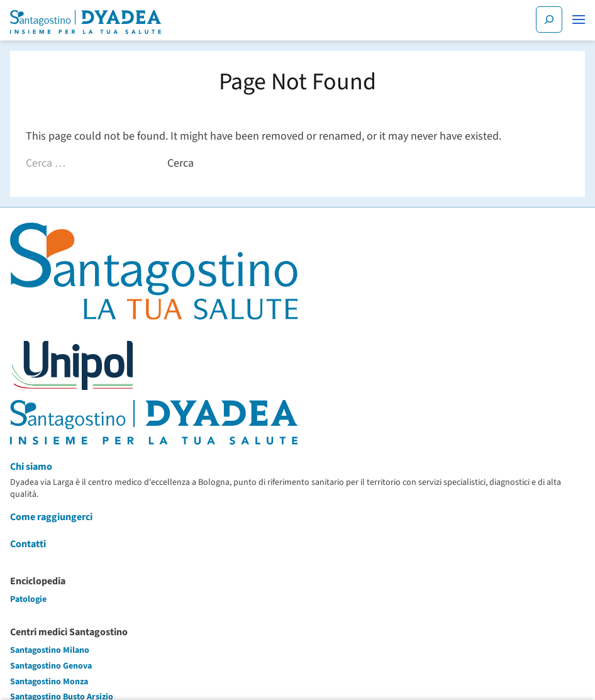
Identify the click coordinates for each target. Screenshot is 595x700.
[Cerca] (549, 19)
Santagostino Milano (50, 650)
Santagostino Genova (51, 666)
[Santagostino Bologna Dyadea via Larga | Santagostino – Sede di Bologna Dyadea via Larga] (86, 22)
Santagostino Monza (49, 682)
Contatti (28, 544)
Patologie (28, 599)
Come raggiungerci (51, 517)
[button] (579, 19)
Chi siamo (31, 467)
